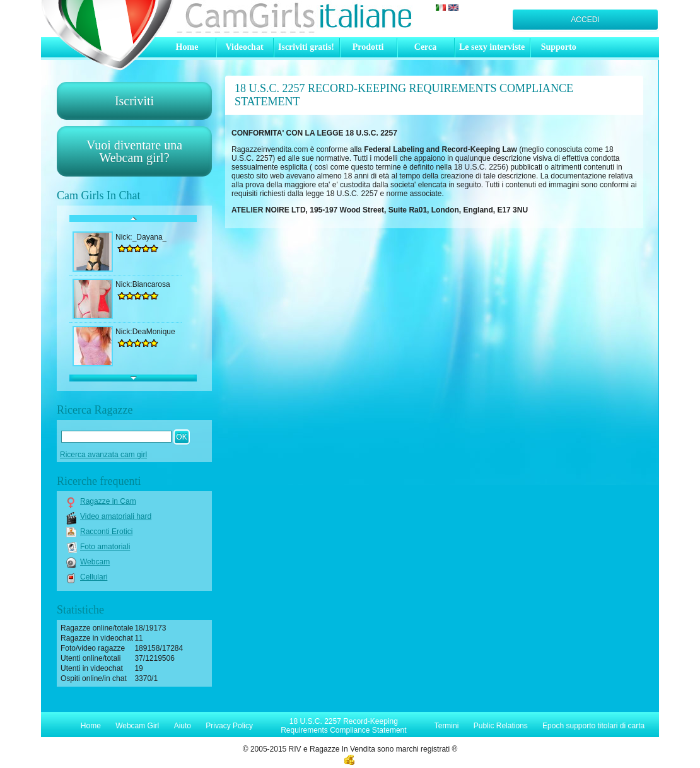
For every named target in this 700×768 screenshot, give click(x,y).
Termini (447, 726)
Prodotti (368, 47)
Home (187, 47)
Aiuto (183, 726)
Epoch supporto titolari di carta (593, 726)
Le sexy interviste (492, 47)
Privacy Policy (229, 726)
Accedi (585, 20)
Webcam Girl (137, 726)
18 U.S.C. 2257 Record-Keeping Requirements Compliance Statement (343, 726)
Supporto (559, 47)
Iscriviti (134, 101)
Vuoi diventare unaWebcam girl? (134, 151)
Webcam (95, 562)
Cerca (426, 47)
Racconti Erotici (106, 532)
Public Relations (501, 726)
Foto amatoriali (105, 547)
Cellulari (94, 577)
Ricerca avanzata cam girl (103, 455)
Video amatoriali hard (116, 516)
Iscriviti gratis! (306, 47)
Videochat (244, 47)
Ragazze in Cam (108, 501)
